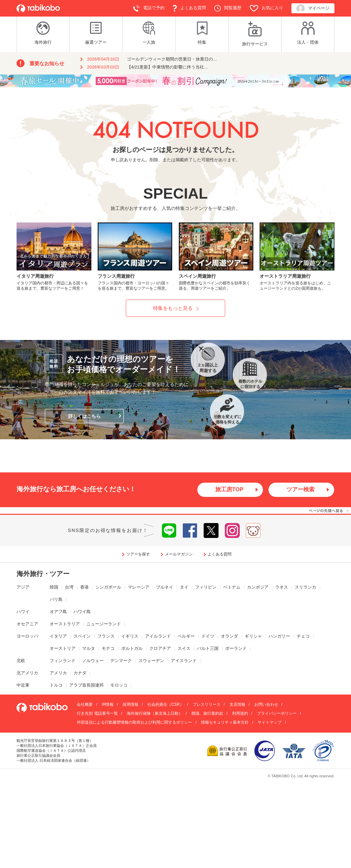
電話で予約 (149, 8)
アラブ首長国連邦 (86, 685)
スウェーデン (151, 661)
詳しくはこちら (84, 416)
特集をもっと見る (173, 308)
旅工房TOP (229, 490)
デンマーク (121, 661)
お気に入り (266, 8)
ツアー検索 (301, 490)
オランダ (229, 636)
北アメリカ (27, 673)
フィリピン (206, 588)
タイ (184, 588)
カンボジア (258, 588)
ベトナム (232, 588)
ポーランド (236, 649)
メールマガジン (179, 555)
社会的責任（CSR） (165, 705)
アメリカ (58, 673)
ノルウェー (93, 661)
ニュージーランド (104, 624)
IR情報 (108, 705)
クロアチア (160, 649)
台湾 (69, 588)
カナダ (80, 673)
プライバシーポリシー (277, 714)
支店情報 (237, 705)
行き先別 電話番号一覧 (97, 714)
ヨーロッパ (27, 636)
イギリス (130, 636)
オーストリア (63, 649)
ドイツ (208, 636)
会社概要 (85, 705)
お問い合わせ (266, 705)
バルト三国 (208, 649)
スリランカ (305, 588)
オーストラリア (65, 624)
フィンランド (63, 661)
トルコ (56, 685)
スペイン (82, 636)
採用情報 (130, 705)
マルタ (89, 649)
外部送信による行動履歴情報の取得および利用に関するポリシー (134, 723)
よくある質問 (189, 8)
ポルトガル (132, 649)
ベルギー (186, 636)
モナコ (108, 649)
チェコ (303, 636)
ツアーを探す (138, 555)
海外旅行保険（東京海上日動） (155, 714)
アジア (23, 588)
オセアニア (27, 624)
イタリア (58, 636)
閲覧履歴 (228, 8)
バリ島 (56, 600)
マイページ (313, 8)
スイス (184, 649)
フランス (106, 636)
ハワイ (23, 612)
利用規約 (240, 714)
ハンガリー (279, 636)
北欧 (21, 661)
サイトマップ (270, 723)
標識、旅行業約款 (207, 714)
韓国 (54, 588)
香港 (84, 588)
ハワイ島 (82, 612)
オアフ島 (58, 612)
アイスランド (184, 661)
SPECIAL (175, 193)
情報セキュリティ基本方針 (225, 723)
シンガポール (108, 588)
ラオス (282, 588)
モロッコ (119, 685)
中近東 (23, 685)
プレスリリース (207, 705)
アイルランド (158, 636)
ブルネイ (165, 588)
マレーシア (139, 588)
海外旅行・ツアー (43, 574)
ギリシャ (253, 636)
